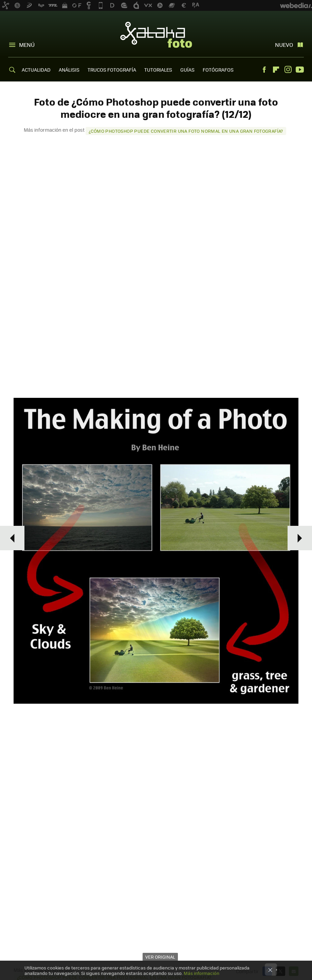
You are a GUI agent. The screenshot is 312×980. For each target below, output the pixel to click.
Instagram (288, 70)
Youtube (300, 70)
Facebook (264, 70)
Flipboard (276, 70)
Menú (27, 45)
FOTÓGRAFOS (218, 70)
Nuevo (284, 45)
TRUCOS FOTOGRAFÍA (112, 70)
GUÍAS (187, 70)
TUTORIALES (158, 70)
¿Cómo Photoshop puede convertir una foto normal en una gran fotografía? (186, 131)
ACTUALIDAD (36, 70)
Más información (201, 973)
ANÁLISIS (69, 70)
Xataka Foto (156, 35)
